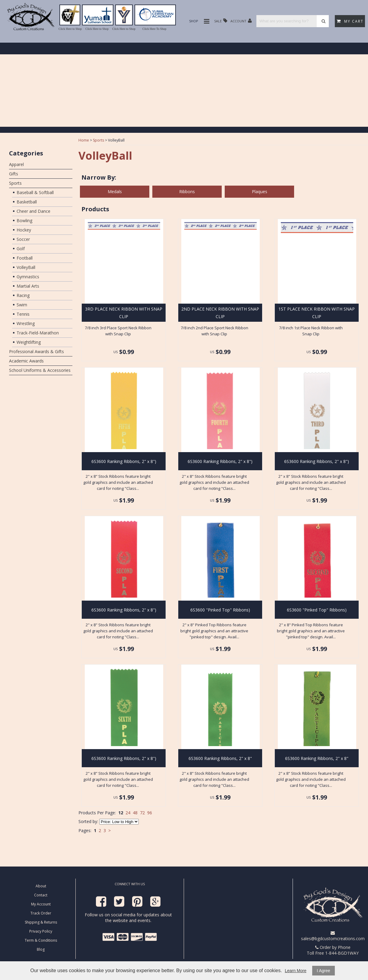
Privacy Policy (41, 931)
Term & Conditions (41, 940)
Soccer (23, 239)
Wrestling (26, 323)
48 (135, 813)
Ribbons (187, 192)
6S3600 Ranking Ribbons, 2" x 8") (124, 461)
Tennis (23, 314)
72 (142, 813)
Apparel (16, 164)
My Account (41, 904)
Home (84, 140)
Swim (22, 305)
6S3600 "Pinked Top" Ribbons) (220, 610)
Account (241, 21)
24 (128, 813)
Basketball (27, 202)
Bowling (24, 220)
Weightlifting (29, 342)
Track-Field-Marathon (38, 333)
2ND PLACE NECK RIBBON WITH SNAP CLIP (220, 313)
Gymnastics (28, 277)
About (41, 886)
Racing (23, 295)
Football (25, 258)
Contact (41, 895)
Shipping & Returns (41, 922)
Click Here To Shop (154, 29)
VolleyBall (26, 267)
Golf (21, 249)
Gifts (14, 174)
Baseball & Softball (35, 192)
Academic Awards (26, 361)
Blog (41, 949)
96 (150, 813)
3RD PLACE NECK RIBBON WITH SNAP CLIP (124, 313)
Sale (221, 21)
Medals (115, 192)
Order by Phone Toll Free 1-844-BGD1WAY (333, 950)
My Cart (350, 21)
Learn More (296, 971)
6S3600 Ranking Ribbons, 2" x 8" (220, 758)
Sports (15, 183)
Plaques (260, 192)
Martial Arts (28, 286)
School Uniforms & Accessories (40, 370)
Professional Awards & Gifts (36, 351)
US (116, 352)
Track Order (41, 913)
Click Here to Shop (70, 29)
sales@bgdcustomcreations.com (333, 936)
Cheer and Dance (33, 211)
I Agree (323, 971)
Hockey (24, 230)
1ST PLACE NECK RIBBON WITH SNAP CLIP (317, 313)
